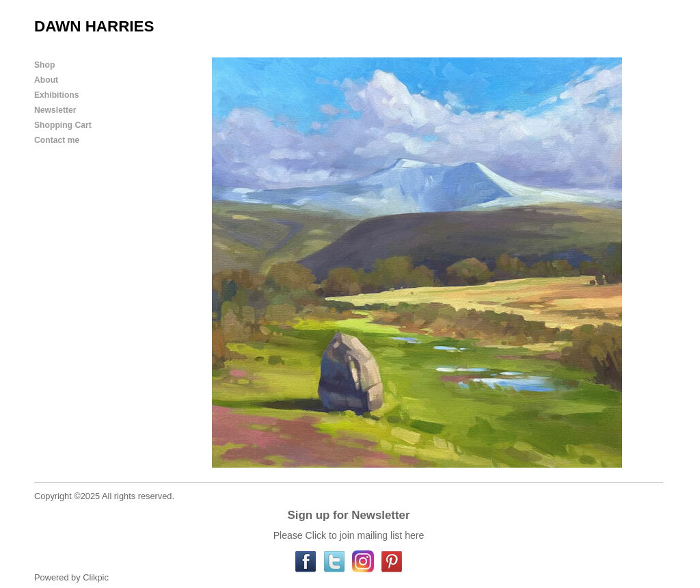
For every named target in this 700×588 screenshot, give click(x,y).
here (414, 535)
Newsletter (55, 110)
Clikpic (96, 577)
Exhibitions (57, 95)
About (46, 80)
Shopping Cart (63, 125)
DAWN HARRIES (94, 26)
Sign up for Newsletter (348, 515)
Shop (44, 65)
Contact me (57, 140)
